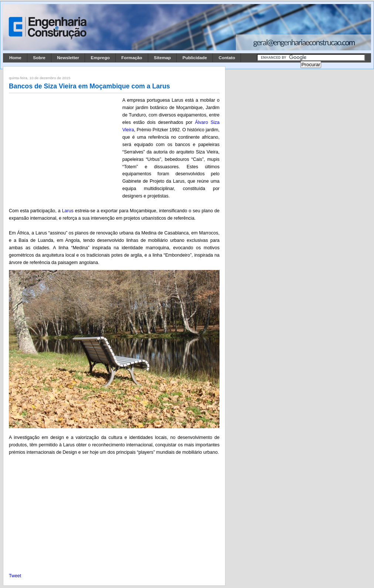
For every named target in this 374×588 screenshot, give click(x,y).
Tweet (15, 576)
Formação (132, 58)
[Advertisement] (64, 145)
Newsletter (68, 58)
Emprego (100, 58)
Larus (68, 211)
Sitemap (162, 58)
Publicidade (195, 58)
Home (15, 58)
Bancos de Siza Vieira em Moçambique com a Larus (89, 86)
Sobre (39, 58)
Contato (227, 58)
